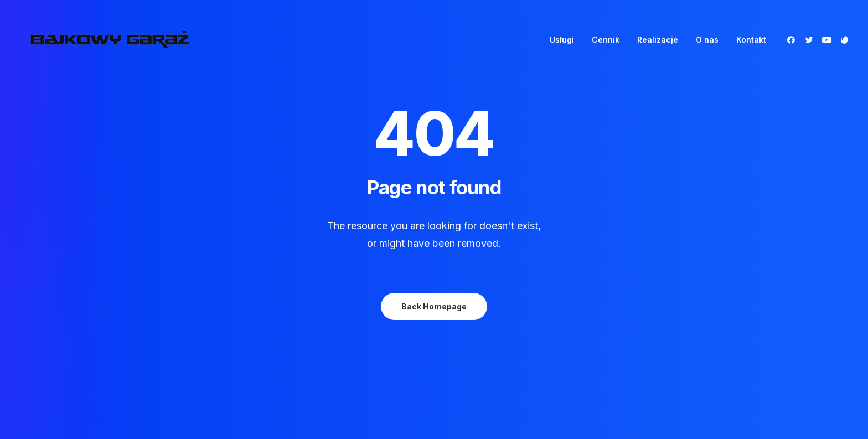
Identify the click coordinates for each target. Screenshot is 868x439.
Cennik (606, 40)
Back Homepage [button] (434, 286)
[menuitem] (562, 40)
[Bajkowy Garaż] (110, 40)
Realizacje (658, 40)
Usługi (562, 40)
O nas (707, 40)
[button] (793, 40)
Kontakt (751, 40)
